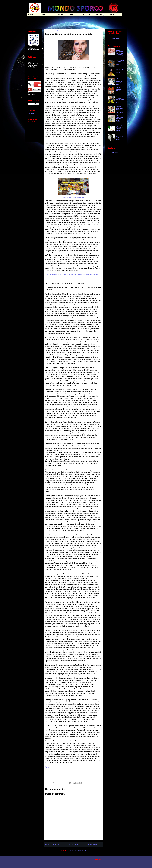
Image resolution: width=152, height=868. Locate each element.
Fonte (47, 767)
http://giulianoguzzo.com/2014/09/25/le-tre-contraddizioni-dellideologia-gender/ (72, 275)
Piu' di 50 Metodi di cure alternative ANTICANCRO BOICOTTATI (120, 110)
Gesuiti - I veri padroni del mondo (119, 89)
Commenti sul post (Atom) (77, 850)
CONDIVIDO (115, 152)
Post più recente (52, 844)
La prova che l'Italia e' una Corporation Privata (119, 128)
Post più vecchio (95, 844)
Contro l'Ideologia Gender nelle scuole (73, 198)
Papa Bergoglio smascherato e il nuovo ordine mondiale (120, 100)
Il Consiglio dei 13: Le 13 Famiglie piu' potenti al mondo (119, 81)
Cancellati (31, 114)
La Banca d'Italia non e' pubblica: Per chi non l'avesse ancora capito (119, 119)
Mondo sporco (116, 39)
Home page (73, 844)
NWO (44, 15)
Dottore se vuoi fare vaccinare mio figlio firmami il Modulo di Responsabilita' (116, 53)
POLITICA (86, 15)
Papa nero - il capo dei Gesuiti (119, 71)
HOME (31, 15)
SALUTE (72, 15)
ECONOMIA (60, 15)
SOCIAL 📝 (100, 15)
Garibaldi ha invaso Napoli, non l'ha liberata (120, 137)
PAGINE (113, 15)
